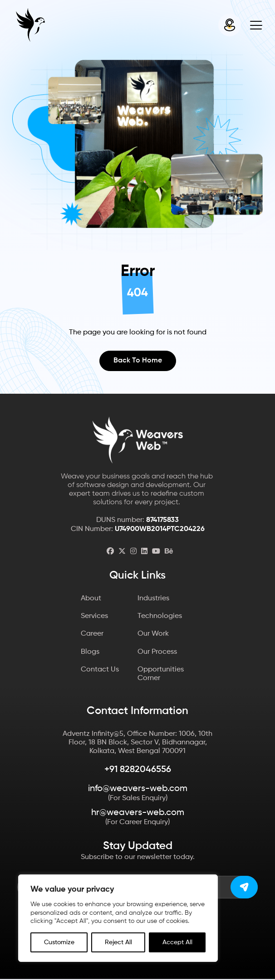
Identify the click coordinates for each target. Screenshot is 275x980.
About (91, 599)
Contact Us (100, 671)
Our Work (153, 635)
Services (94, 617)
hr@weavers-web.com (138, 814)
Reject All (118, 942)
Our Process (157, 652)
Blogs (90, 652)
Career (92, 635)
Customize (59, 942)
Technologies (160, 617)
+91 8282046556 (138, 771)
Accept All (177, 942)
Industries (153, 599)
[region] (118, 918)
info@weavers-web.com (138, 790)
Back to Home (138, 361)
